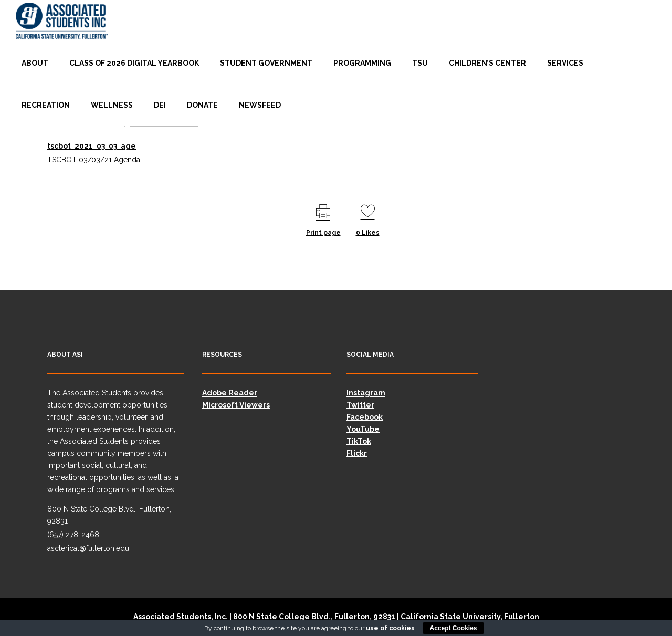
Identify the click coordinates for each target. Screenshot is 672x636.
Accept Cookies (453, 628)
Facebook (365, 417)
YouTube (363, 429)
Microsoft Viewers (236, 405)
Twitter (360, 405)
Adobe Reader (230, 393)
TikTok (359, 441)
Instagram (366, 393)
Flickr (357, 453)
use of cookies (390, 628)
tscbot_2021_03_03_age (92, 146)
